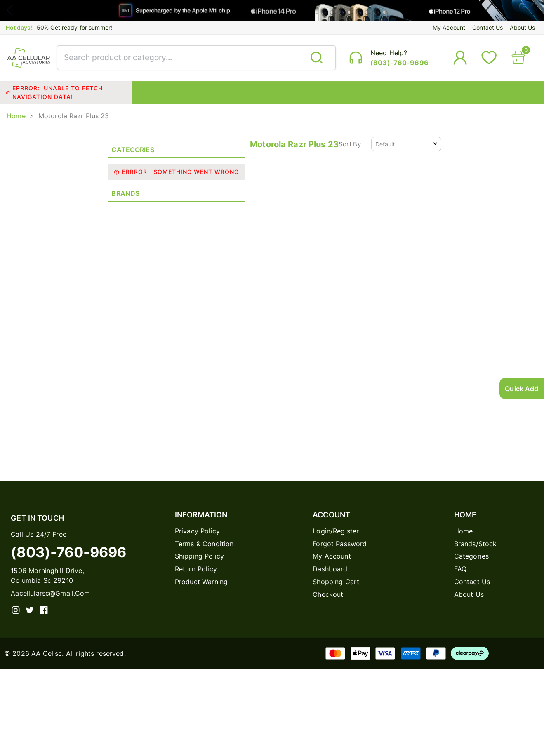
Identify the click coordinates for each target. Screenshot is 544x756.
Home (16, 120)
